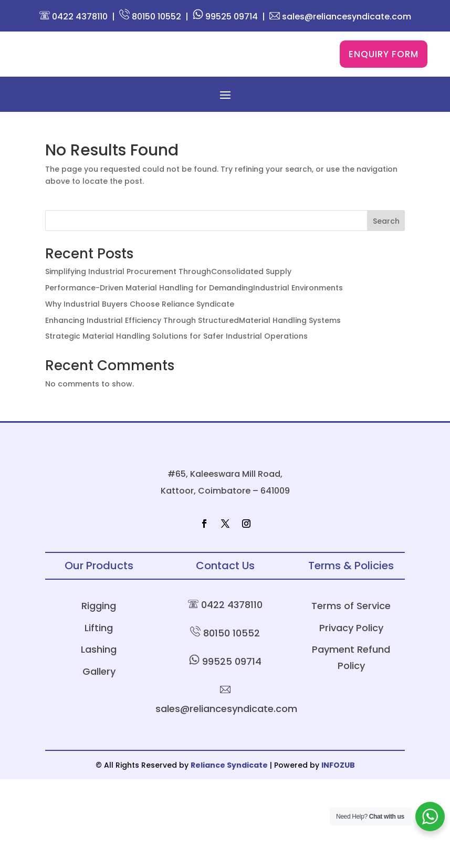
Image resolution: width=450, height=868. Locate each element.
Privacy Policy (351, 717)
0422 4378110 (74, 17)
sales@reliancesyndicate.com (340, 17)
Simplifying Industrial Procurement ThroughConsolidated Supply (168, 295)
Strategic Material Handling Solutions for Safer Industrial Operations (176, 360)
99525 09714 (225, 17)
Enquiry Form (384, 66)
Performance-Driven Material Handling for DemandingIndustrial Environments (194, 311)
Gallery (99, 760)
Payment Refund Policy (351, 746)
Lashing (99, 738)
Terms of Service (351, 694)
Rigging (99, 694)
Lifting (99, 717)
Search (386, 245)
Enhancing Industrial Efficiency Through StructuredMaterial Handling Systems (193, 343)
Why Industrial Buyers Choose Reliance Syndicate (140, 328)
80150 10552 (150, 17)
